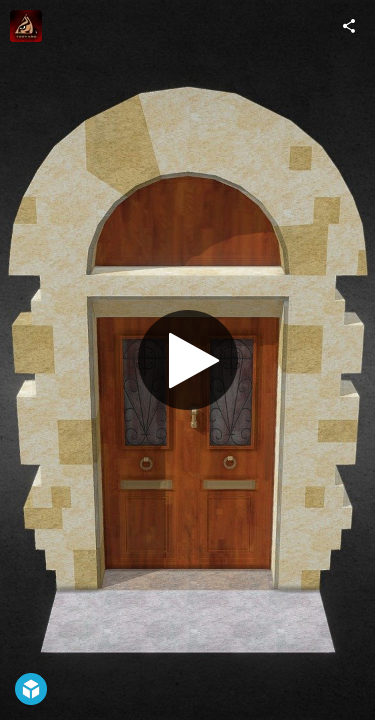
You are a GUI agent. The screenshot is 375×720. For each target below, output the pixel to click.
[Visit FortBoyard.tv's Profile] (26, 26)
